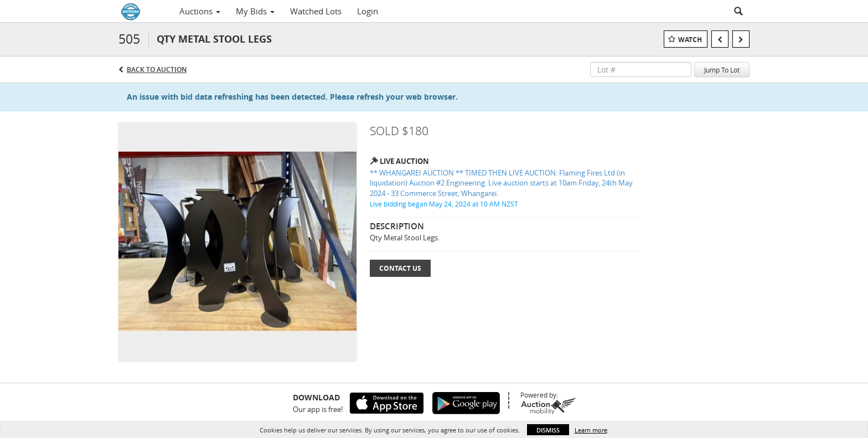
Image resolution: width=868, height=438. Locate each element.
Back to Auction (157, 69)
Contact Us (400, 268)
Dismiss (548, 430)
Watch (690, 40)
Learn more (591, 430)
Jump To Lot (722, 70)
